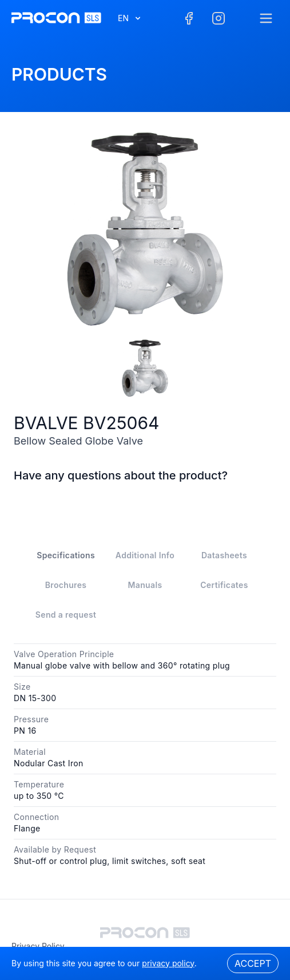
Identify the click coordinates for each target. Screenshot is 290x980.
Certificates (224, 585)
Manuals (145, 585)
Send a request (66, 615)
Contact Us (145, 503)
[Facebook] (189, 18)
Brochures (66, 585)
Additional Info (145, 555)
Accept (253, 963)
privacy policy (38, 946)
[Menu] (266, 18)
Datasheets (224, 555)
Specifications (66, 555)
